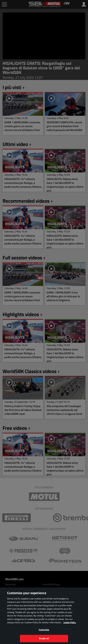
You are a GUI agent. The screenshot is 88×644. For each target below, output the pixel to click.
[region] (44, 616)
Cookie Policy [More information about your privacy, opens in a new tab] (70, 622)
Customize (44, 630)
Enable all (44, 638)
